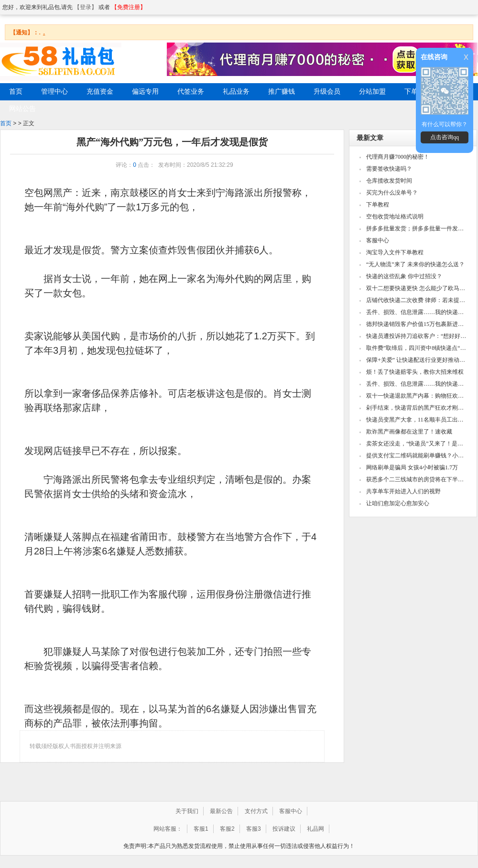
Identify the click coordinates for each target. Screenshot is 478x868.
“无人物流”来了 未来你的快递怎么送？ (415, 264)
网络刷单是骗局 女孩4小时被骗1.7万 (412, 467)
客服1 (201, 829)
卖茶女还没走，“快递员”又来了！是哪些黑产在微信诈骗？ (417, 444)
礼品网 (315, 829)
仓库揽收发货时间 (389, 181)
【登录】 (86, 7)
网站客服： (168, 829)
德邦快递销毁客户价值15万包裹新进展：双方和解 (417, 324)
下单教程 (378, 205)
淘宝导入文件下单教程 (395, 252)
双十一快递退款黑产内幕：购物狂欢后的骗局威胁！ (417, 396)
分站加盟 (372, 92)
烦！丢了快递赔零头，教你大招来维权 (415, 372)
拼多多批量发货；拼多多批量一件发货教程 (417, 228)
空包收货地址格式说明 (395, 217)
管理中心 (54, 92)
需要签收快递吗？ (389, 169)
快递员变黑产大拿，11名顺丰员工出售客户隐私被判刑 (417, 420)
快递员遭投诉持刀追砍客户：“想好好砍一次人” (417, 336)
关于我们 (187, 811)
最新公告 (221, 811)
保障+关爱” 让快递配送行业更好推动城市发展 (417, 360)
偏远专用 (145, 92)
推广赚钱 (282, 92)
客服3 (254, 829)
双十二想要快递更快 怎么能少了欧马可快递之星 (417, 288)
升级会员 (327, 92)
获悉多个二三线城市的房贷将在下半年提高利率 (417, 479)
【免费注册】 (129, 7)
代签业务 (191, 92)
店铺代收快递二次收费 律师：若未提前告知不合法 (417, 300)
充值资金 (100, 92)
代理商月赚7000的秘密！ (398, 157)
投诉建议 (284, 829)
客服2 (227, 829)
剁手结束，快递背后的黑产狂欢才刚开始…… (417, 408)
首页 (6, 123)
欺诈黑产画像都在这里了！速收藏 (409, 432)
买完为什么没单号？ (392, 193)
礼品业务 (236, 92)
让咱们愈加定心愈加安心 (398, 503)
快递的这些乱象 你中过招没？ (404, 276)
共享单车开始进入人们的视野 (403, 491)
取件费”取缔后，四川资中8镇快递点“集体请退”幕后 (417, 348)
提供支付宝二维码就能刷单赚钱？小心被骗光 (417, 456)
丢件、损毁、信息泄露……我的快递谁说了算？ (417, 312)
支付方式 (256, 811)
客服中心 (378, 240)
